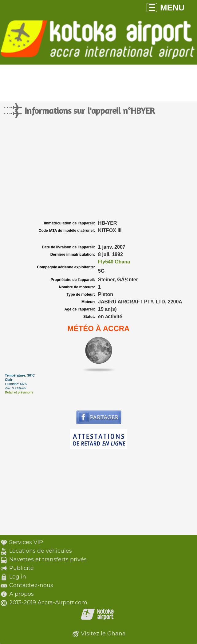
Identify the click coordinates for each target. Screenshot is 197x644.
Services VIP (26, 542)
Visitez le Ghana (103, 634)
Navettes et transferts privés (48, 559)
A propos (22, 594)
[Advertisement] (98, 173)
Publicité (22, 568)
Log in (18, 577)
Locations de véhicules (41, 551)
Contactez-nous (31, 585)
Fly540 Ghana (114, 262)
